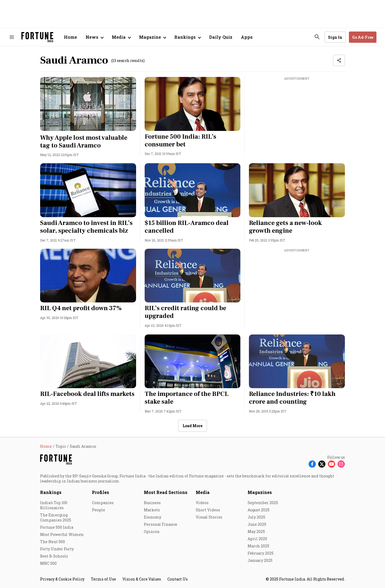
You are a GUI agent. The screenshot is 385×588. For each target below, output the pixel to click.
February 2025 (261, 553)
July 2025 (256, 517)
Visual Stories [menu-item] (209, 517)
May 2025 (256, 531)
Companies (103, 503)
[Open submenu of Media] (121, 37)
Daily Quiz (221, 37)
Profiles (101, 492)
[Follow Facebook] (312, 464)
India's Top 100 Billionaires (54, 505)
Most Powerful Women (62, 534)
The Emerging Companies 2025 (56, 517)
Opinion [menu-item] (152, 531)
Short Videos (208, 510)
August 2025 (259, 510)
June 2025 (257, 524)
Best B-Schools (54, 556)
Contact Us (178, 579)
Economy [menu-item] (153, 517)
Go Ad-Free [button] (363, 37)
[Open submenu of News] (94, 37)
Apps (247, 37)
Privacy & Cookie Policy (62, 579)
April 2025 (257, 539)
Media (203, 492)
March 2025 (258, 546)
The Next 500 (53, 542)
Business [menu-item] (152, 503)
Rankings (185, 37)
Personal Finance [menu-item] (161, 524)
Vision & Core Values (142, 579)
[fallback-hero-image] (88, 104)
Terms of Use (103, 579)
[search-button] (317, 37)
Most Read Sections (166, 492)
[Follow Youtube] (332, 464)
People (99, 510)
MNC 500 (48, 563)
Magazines (260, 492)
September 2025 (263, 503)
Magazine (150, 37)
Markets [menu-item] (152, 510)
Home (70, 37)
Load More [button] (192, 426)
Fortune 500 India (57, 527)
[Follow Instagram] (341, 464)
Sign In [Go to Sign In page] (335, 37)
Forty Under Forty (57, 549)
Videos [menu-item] (202, 503)
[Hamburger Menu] (12, 37)
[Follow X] (322, 464)
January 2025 (260, 560)
